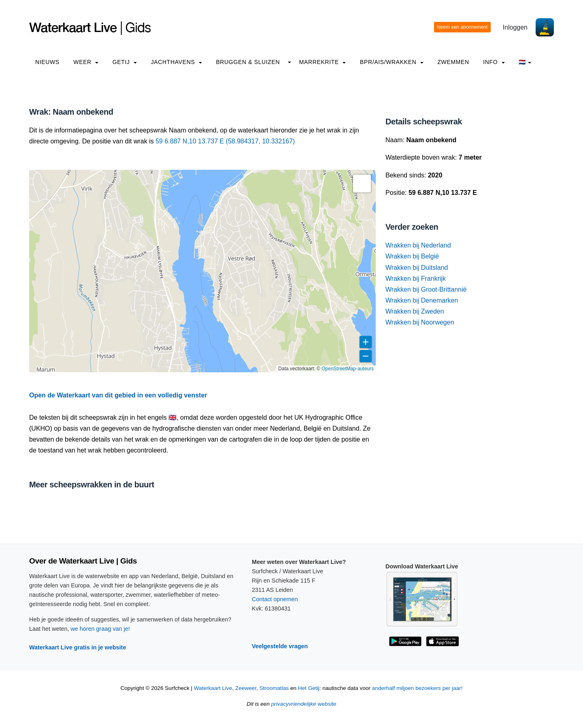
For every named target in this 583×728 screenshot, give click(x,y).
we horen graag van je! (100, 629)
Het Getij (309, 688)
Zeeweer (246, 688)
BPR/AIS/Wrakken (392, 62)
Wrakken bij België (412, 256)
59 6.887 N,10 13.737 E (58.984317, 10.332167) (225, 141)
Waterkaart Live (213, 688)
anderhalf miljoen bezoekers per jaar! (417, 688)
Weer (86, 62)
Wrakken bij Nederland (418, 245)
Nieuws (47, 62)
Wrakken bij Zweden (415, 311)
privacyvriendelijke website (304, 704)
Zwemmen (453, 62)
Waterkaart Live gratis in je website (78, 647)
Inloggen (515, 27)
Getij (125, 62)
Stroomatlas (274, 688)
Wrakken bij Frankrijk (416, 279)
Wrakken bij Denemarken (422, 300)
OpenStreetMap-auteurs (348, 369)
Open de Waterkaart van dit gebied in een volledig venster (118, 395)
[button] (362, 184)
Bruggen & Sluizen (248, 62)
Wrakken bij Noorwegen (420, 322)
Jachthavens (177, 62)
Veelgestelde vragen (280, 646)
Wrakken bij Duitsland (417, 268)
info (494, 62)
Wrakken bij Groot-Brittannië (426, 289)
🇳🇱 (525, 62)
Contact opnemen (275, 599)
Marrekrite (323, 62)
